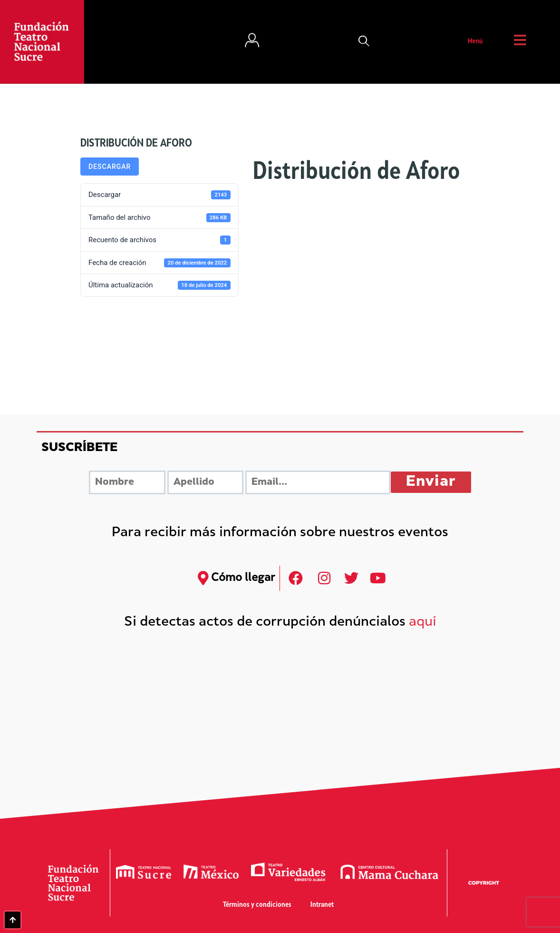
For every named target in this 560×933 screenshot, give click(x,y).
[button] (364, 42)
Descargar (110, 167)
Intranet (322, 905)
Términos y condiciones (257, 905)
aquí (423, 623)
